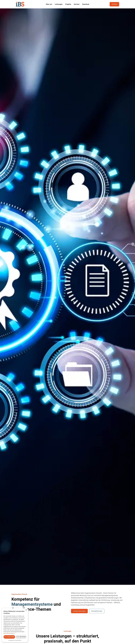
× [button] (26, 610)
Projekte (68, 4)
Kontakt (114, 4)
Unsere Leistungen (79, 611)
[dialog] (15, 625)
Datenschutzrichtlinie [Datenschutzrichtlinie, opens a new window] (9, 633)
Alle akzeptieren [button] (9, 637)
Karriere (77, 4)
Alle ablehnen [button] (21, 637)
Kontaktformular (97, 611)
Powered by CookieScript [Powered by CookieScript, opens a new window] (15, 640)
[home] (27, 4)
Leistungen (59, 4)
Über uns (49, 4)
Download (86, 4)
